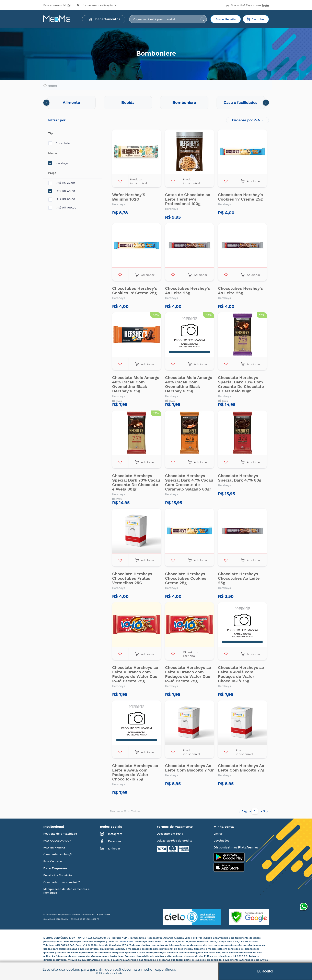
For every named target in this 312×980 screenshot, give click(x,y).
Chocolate (59, 143)
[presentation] (46, 103)
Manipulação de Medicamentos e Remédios (66, 891)
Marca (53, 153)
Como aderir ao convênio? (62, 882)
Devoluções (221, 841)
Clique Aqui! (126, 942)
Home (50, 86)
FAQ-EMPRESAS (54, 847)
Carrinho (255, 19)
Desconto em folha (170, 834)
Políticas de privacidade (60, 834)
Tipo (51, 133)
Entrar (218, 834)
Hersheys (58, 163)
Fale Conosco (53, 861)
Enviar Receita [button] (226, 19)
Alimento (71, 103)
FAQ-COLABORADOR (57, 841)
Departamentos (104, 19)
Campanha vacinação (58, 854)
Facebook (111, 841)
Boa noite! (247, 5)
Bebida (128, 103)
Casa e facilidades (241, 103)
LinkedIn (110, 848)
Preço (52, 173)
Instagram (111, 834)
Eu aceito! (265, 971)
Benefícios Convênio (57, 875)
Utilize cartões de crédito (175, 841)
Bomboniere (184, 103)
